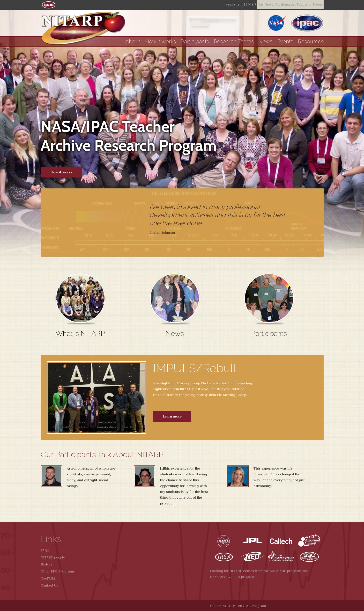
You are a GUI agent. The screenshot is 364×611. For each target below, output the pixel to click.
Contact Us (49, 585)
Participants (195, 42)
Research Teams (234, 42)
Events (285, 42)
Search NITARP (241, 5)
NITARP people (53, 557)
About (133, 42)
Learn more (172, 416)
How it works (160, 42)
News (265, 42)
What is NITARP (80, 333)
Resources (311, 42)
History (47, 564)
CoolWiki (48, 578)
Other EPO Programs (58, 571)
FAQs (45, 550)
